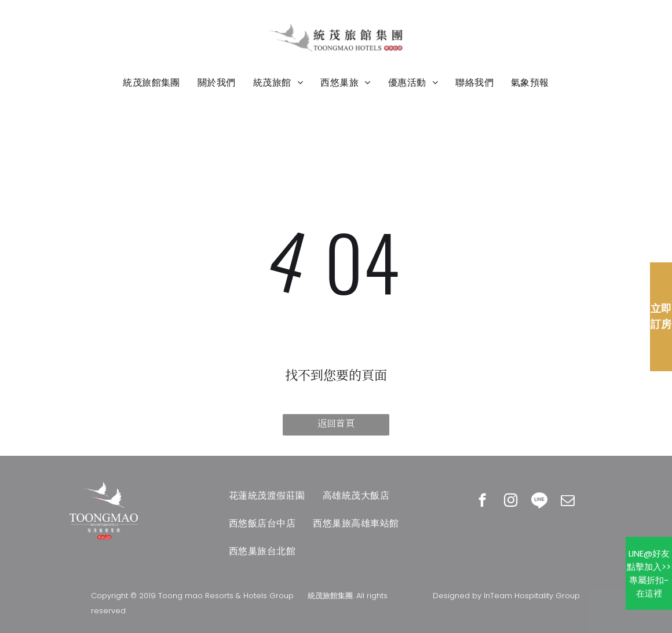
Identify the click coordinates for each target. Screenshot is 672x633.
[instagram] (511, 502)
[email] (567, 502)
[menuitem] (151, 83)
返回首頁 (336, 423)
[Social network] (539, 502)
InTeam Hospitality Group (532, 596)
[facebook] (482, 502)
